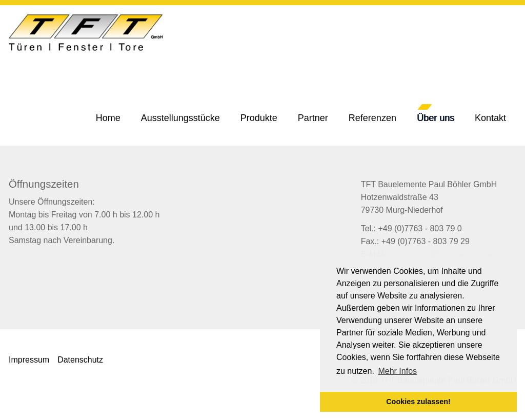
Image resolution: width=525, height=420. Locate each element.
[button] (259, 118)
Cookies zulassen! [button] (418, 402)
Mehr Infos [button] (397, 371)
